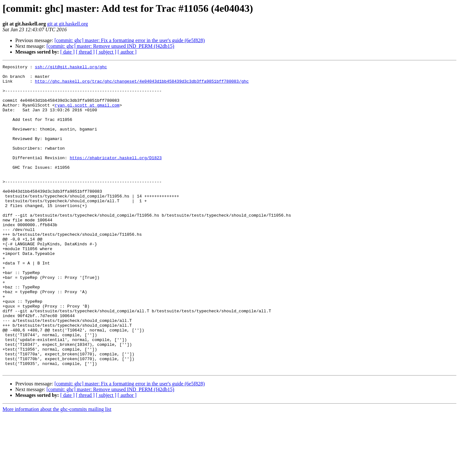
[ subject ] (106, 52)
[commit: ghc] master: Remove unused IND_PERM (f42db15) (110, 46)
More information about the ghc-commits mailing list (57, 470)
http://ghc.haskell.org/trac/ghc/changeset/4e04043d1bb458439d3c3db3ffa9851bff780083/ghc (142, 85)
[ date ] (67, 52)
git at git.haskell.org (68, 24)
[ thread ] (85, 52)
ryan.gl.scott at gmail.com (87, 114)
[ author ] (127, 52)
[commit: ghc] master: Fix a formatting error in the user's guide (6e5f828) (130, 40)
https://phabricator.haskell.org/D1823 (116, 177)
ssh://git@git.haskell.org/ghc (71, 68)
